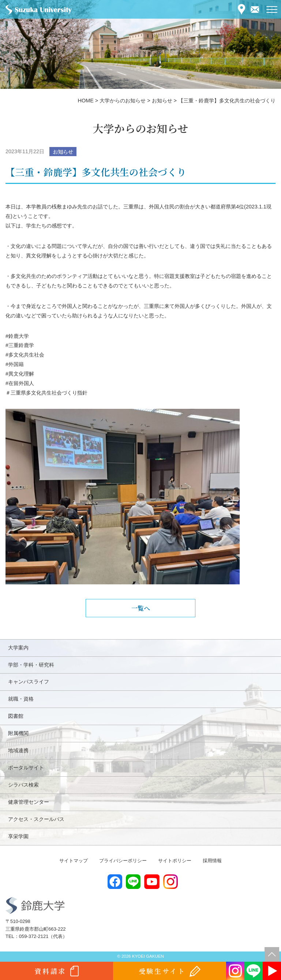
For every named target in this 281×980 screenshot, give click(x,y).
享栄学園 (18, 836)
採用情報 (212, 861)
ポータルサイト (26, 768)
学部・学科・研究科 (31, 665)
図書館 (16, 716)
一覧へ (141, 608)
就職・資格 (21, 699)
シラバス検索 (23, 785)
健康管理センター (29, 802)
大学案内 (18, 648)
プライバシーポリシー (123, 861)
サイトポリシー (175, 861)
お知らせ (63, 152)
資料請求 (50, 971)
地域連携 (18, 750)
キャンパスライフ (29, 682)
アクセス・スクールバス (36, 819)
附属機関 (18, 733)
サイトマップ (74, 861)
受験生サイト (162, 971)
